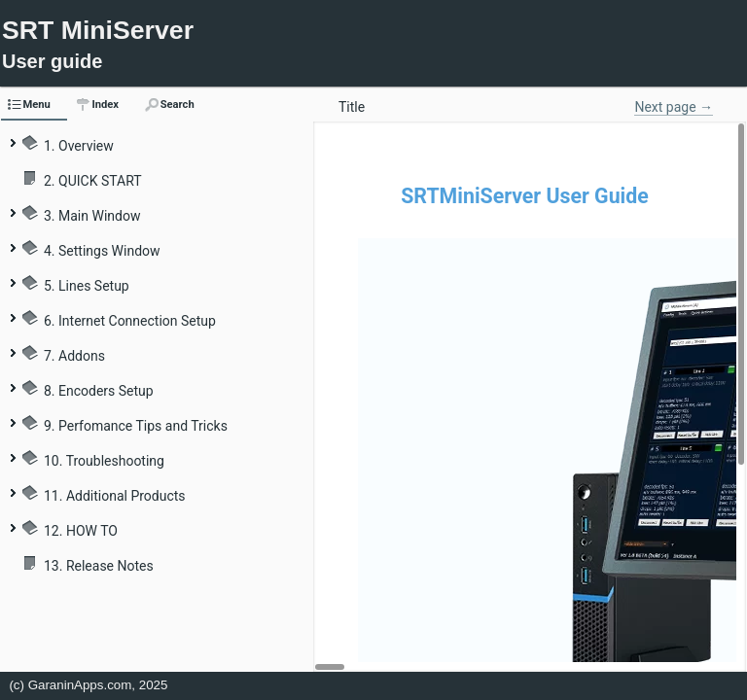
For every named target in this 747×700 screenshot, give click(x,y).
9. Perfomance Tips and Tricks (136, 426)
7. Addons (74, 356)
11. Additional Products (115, 496)
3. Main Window (92, 216)
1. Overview (79, 146)
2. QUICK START (93, 181)
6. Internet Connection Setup (130, 321)
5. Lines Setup (87, 286)
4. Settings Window (102, 251)
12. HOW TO (81, 531)
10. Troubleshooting (104, 461)
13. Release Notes (99, 566)
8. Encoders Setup (99, 391)
